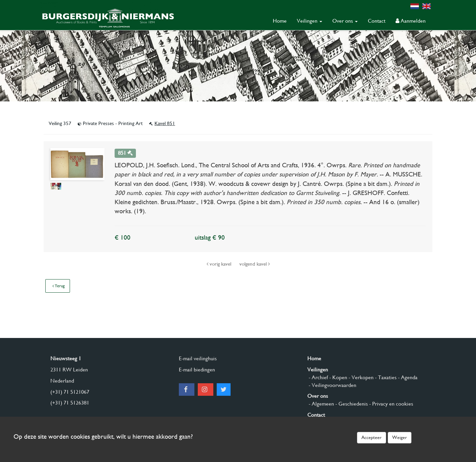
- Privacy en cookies (390, 404)
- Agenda (407, 377)
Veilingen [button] (310, 21)
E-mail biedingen (197, 370)
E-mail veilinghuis (198, 358)
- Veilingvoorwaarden (332, 385)
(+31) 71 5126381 (70, 403)
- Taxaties (385, 377)
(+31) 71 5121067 (70, 392)
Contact (377, 21)
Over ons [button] (345, 21)
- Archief (318, 377)
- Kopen (338, 377)
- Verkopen (360, 377)
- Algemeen (321, 404)
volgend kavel (255, 264)
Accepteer (372, 437)
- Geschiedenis (351, 404)
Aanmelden (411, 21)
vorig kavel (220, 264)
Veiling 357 (61, 123)
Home (280, 21)
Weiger (400, 437)
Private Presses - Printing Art (111, 123)
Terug (58, 286)
